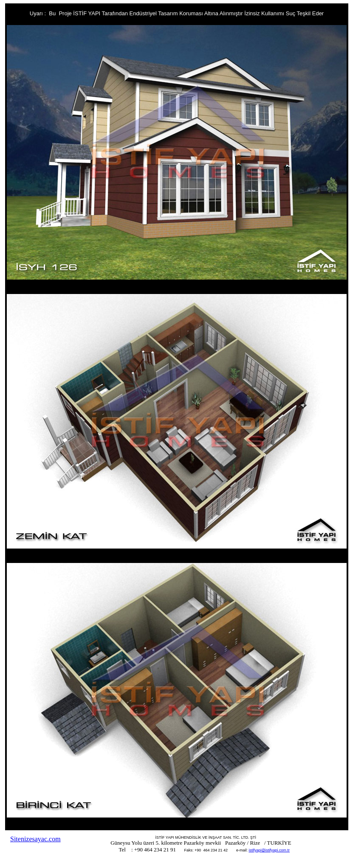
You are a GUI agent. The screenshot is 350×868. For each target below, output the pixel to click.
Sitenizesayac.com (35, 839)
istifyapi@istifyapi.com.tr (269, 850)
